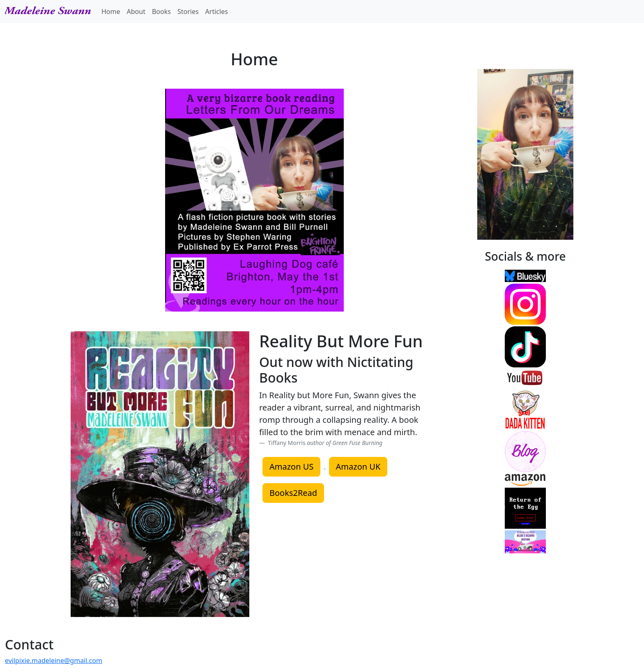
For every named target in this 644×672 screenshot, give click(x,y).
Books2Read (293, 493)
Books (161, 11)
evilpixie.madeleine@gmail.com (54, 661)
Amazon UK (358, 467)
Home (111, 11)
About (136, 11)
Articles (217, 11)
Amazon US (291, 467)
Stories (188, 11)
